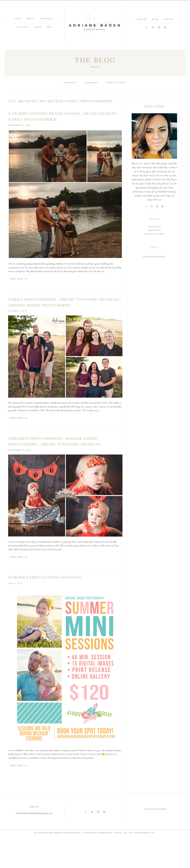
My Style (23, 27)
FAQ (49, 27)
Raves (38, 27)
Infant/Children (116, 83)
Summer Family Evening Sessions (45, 577)
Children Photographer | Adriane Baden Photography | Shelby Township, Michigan (55, 441)
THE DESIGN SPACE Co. (142, 833)
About (31, 19)
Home (18, 19)
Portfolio (47, 19)
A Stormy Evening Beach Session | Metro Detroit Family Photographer (62, 117)
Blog (155, 19)
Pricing (142, 19)
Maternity (70, 83)
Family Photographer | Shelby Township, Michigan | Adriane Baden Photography (65, 302)
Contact (169, 19)
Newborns (91, 83)
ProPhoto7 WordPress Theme (103, 833)
